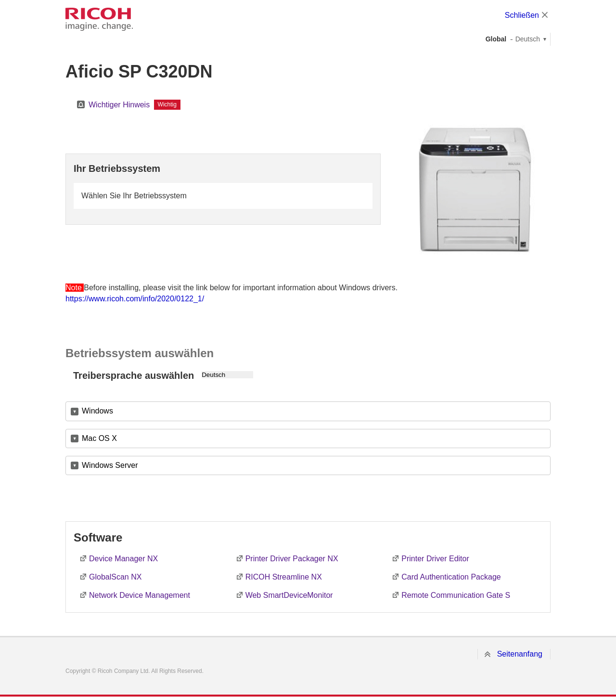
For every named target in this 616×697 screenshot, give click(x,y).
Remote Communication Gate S (456, 595)
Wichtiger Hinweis (119, 105)
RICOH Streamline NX (284, 577)
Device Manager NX (123, 559)
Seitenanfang (520, 654)
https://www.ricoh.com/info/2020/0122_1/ (135, 299)
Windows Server (110, 465)
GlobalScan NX (115, 577)
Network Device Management (140, 595)
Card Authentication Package (451, 577)
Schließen (522, 15)
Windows (97, 411)
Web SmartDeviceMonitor (289, 595)
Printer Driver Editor (435, 559)
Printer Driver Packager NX (292, 559)
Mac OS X (99, 438)
